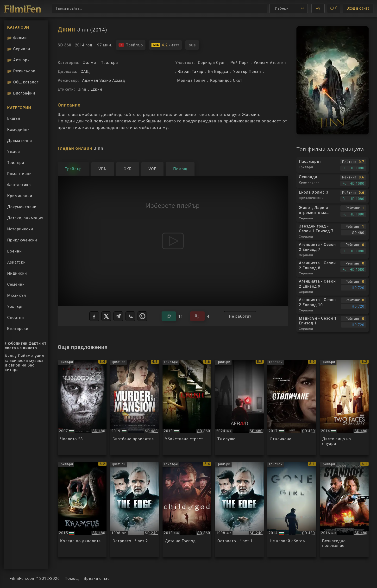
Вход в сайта (358, 8)
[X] (106, 316)
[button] (318, 8)
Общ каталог (23, 82)
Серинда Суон (212, 63)
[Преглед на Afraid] (239, 407)
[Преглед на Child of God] (187, 509)
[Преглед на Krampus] (82, 509)
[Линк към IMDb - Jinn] (165, 45)
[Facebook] (94, 316)
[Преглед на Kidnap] (292, 407)
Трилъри (109, 63)
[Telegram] (118, 316)
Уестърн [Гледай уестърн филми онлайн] (16, 307)
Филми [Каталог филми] (17, 38)
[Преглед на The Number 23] (82, 407)
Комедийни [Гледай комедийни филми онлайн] (19, 130)
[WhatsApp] (142, 316)
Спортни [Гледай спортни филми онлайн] (16, 318)
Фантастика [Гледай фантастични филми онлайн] (19, 185)
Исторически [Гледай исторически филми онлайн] (20, 229)
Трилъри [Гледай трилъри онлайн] (16, 164)
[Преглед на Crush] (187, 407)
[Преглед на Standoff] (344, 509)
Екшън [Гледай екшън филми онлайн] (14, 118)
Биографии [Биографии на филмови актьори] (21, 93)
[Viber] (130, 316)
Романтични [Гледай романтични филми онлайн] (19, 174)
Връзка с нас (97, 579)
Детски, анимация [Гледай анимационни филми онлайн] (25, 218)
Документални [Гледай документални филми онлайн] (22, 207)
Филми (89, 63)
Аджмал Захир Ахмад (103, 80)
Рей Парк (240, 63)
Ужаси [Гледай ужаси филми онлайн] (14, 152)
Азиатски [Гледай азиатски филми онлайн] (16, 262)
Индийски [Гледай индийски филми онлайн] (17, 273)
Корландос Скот (226, 80)
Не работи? (240, 316)
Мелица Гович (191, 80)
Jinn (82, 89)
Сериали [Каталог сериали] (19, 49)
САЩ (85, 72)
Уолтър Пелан (247, 72)
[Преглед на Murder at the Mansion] (135, 407)
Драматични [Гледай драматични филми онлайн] (20, 141)
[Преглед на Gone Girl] (292, 509)
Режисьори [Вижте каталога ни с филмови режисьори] (21, 71)
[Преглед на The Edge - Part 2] (135, 509)
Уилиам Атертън (270, 63)
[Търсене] (160, 8)
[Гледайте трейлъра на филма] (131, 45)
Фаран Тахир (191, 72)
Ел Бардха (218, 72)
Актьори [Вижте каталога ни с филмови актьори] (19, 60)
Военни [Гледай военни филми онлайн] (15, 251)
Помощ (72, 579)
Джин (97, 89)
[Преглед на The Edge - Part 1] (239, 509)
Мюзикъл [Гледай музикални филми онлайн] (17, 295)
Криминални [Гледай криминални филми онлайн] (20, 196)
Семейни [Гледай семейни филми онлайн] (16, 284)
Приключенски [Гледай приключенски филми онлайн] (22, 240)
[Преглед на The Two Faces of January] (344, 407)
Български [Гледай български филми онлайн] (18, 329)
